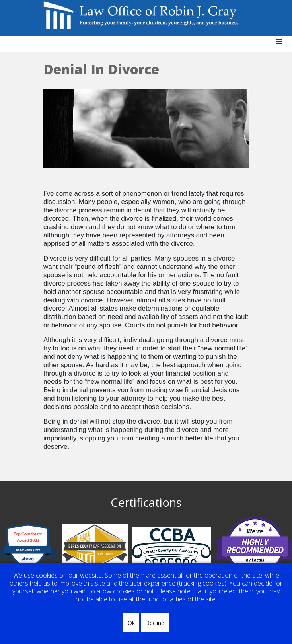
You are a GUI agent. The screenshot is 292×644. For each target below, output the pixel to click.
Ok (131, 623)
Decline (155, 623)
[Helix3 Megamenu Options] (282, 46)
